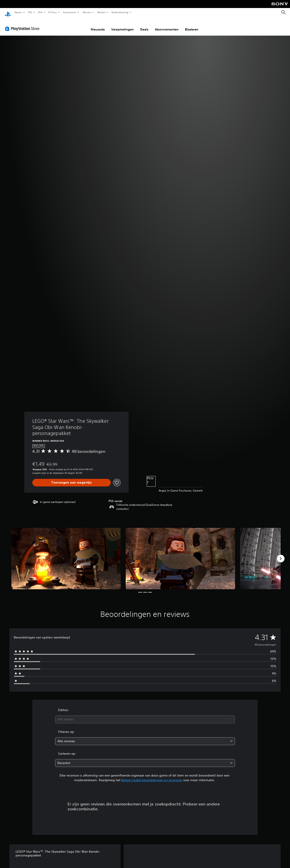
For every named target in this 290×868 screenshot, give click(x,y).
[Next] (281, 554)
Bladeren (192, 25)
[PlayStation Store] (23, 24)
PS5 (30, 12)
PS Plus (53, 12)
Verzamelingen (122, 25)
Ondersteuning (120, 12)
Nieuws (87, 12)
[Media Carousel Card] (66, 554)
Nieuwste (98, 25)
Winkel (101, 12)
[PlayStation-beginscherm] (8, 12)
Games (18, 12)
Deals (144, 25)
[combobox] (145, 715)
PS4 (40, 12)
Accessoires (69, 12)
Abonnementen (167, 25)
